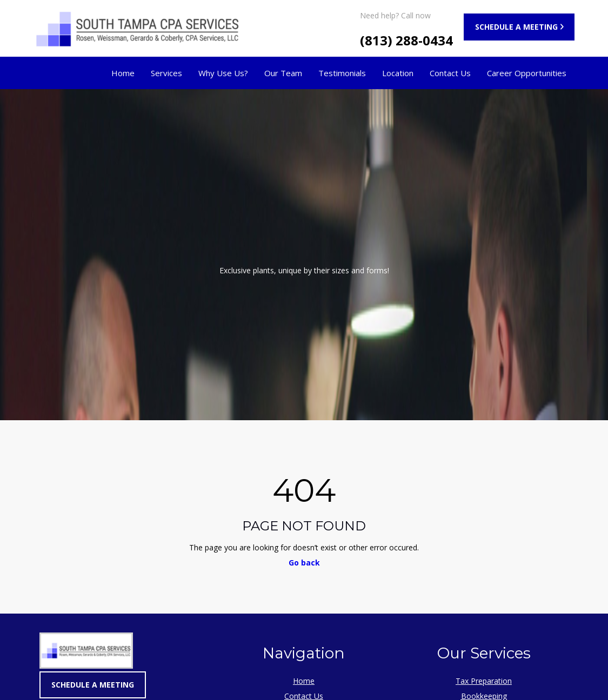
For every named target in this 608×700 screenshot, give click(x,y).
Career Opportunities (527, 73)
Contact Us (450, 73)
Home (123, 73)
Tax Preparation (484, 681)
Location (398, 73)
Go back (304, 563)
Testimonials (342, 73)
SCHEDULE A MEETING (516, 27)
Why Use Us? (223, 73)
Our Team (283, 73)
